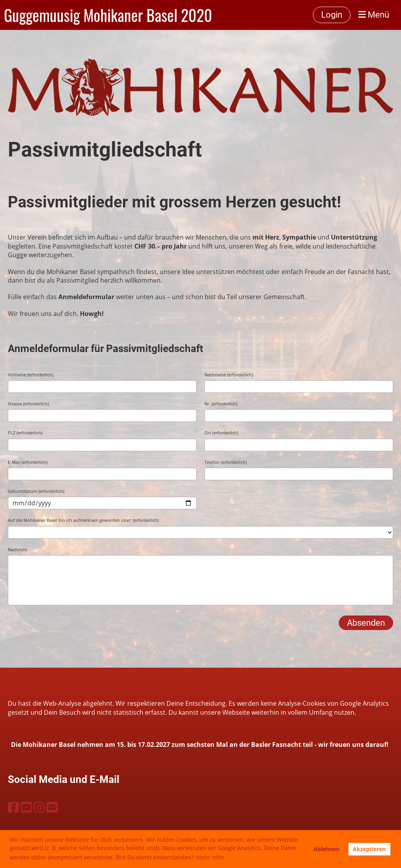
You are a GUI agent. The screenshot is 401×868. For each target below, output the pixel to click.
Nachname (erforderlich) (229, 375)
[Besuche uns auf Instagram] (39, 807)
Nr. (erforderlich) (221, 404)
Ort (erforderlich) (221, 433)
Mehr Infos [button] (210, 857)
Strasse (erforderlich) (28, 404)
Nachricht (17, 549)
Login (332, 15)
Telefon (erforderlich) (226, 462)
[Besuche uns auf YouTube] (26, 807)
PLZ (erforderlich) (25, 433)
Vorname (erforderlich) (31, 375)
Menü (374, 15)
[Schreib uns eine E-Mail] (52, 807)
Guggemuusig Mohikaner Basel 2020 (108, 15)
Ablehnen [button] (327, 849)
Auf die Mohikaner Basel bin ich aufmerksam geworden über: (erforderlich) (83, 520)
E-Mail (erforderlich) (28, 462)
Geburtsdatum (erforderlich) (36, 491)
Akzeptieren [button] (369, 849)
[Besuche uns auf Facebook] (13, 807)
